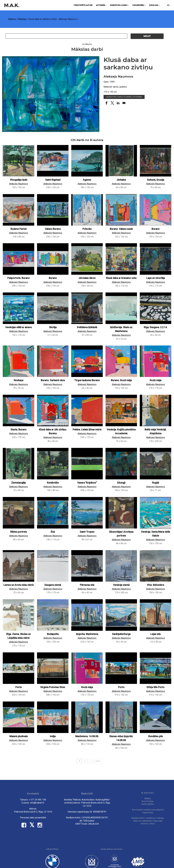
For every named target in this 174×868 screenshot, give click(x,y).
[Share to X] (112, 103)
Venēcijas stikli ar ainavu (19, 327)
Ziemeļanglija (19, 483)
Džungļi (121, 483)
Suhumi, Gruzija (156, 180)
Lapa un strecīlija (156, 278)
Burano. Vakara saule (121, 229)
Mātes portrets (19, 532)
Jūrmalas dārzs (87, 278)
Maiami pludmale (19, 736)
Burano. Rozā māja (121, 380)
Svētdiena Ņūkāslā (87, 327)
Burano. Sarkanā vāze (53, 380)
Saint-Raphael (53, 180)
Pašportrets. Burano (19, 278)
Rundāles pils (155, 736)
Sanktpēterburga (121, 634)
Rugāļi (156, 483)
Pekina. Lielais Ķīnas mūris (87, 430)
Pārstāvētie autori (83, 5)
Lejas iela (155, 634)
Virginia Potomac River (53, 687)
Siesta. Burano (19, 430)
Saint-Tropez (87, 532)
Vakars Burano (53, 229)
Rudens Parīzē (19, 229)
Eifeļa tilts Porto (156, 687)
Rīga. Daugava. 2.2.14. (156, 327)
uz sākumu (87, 44)
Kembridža (53, 483)
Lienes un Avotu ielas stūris (19, 585)
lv (169, 5)
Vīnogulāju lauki (19, 180)
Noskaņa (19, 380)
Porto (19, 687)
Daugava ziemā (53, 585)
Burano (156, 229)
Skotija (53, 327)
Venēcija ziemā (121, 585)
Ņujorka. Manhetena (87, 634)
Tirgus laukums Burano (87, 380)
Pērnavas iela (87, 585)
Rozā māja (156, 380)
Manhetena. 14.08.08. (87, 736)
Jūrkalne (121, 180)
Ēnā (53, 532)
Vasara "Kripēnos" (87, 483)
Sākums (12, 19)
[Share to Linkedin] (118, 103)
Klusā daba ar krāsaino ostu (121, 278)
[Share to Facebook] (106, 103)
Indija (53, 736)
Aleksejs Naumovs (118, 76)
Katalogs (154, 5)
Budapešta (53, 634)
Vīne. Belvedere (155, 585)
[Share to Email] (124, 103)
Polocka (87, 229)
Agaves (87, 180)
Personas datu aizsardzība (33, 818)
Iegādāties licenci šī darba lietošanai (124, 97)
